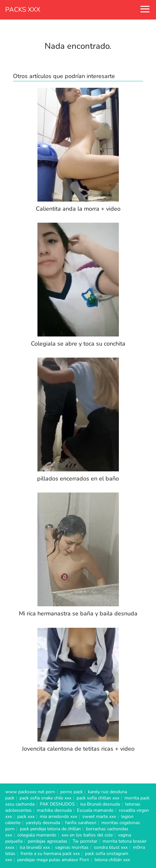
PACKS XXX (23, 10)
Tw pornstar (85, 841)
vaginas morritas (72, 847)
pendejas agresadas (48, 841)
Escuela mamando (95, 810)
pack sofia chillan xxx (98, 798)
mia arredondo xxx (58, 816)
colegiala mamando (37, 835)
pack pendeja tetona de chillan (50, 829)
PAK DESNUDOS (57, 804)
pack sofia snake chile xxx (45, 798)
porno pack (71, 792)
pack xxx (26, 816)
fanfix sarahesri (81, 823)
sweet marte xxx (99, 816)
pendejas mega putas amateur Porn (53, 860)
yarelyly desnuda (43, 823)
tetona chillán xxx (112, 860)
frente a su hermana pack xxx (50, 854)
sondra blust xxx (111, 847)
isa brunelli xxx (35, 847)
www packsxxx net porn (30, 792)
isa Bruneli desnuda (100, 804)
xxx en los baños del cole (87, 835)
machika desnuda (54, 810)
